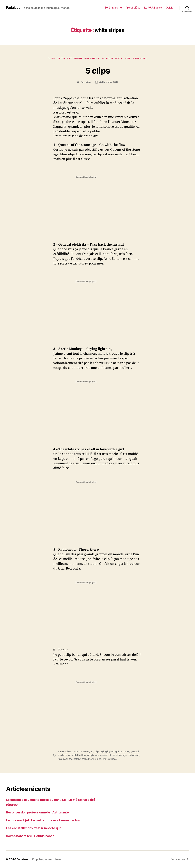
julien (87, 82)
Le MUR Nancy (153, 8)
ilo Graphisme (113, 8)
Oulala (169, 8)
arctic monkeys (81, 752)
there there (89, 759)
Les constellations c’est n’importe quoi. (36, 828)
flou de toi (124, 752)
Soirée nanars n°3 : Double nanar (31, 836)
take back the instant (69, 759)
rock (120, 59)
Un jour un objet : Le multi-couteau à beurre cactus (45, 820)
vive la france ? (138, 59)
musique (108, 59)
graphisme (91, 59)
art (92, 752)
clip (97, 752)
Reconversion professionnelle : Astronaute (38, 812)
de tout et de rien (69, 59)
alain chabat (64, 752)
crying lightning (109, 752)
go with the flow (77, 755)
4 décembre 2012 (109, 82)
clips (50, 59)
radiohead (135, 755)
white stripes (111, 759)
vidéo (99, 759)
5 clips (97, 70)
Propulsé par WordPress (47, 859)
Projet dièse (133, 8)
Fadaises (14, 8)
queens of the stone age (114, 755)
